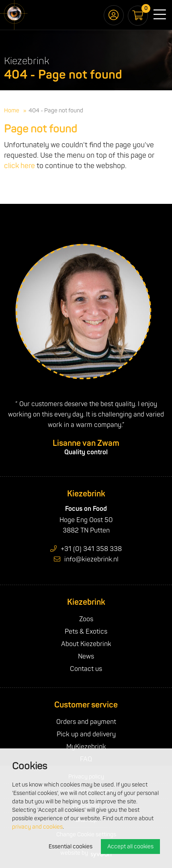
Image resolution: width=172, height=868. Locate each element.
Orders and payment (86, 722)
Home (12, 111)
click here (19, 166)
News (86, 657)
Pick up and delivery (86, 734)
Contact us (86, 669)
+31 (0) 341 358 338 (86, 549)
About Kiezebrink (86, 644)
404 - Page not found (56, 111)
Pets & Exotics (86, 632)
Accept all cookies (130, 847)
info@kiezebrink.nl (86, 559)
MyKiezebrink (86, 747)
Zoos (86, 619)
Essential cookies (71, 847)
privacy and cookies (37, 827)
